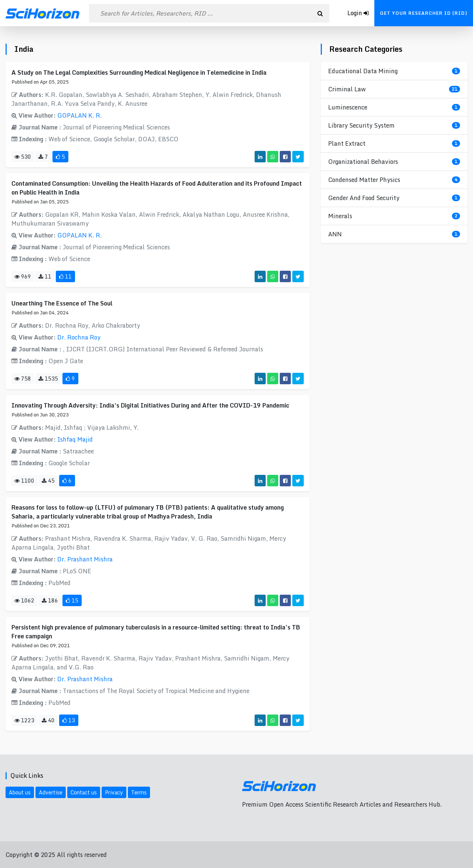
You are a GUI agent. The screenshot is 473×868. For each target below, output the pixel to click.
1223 (24, 720)
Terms (139, 792)
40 (48, 720)
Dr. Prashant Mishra (85, 559)
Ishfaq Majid (75, 439)
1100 (24, 481)
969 (23, 276)
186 (50, 600)
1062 (24, 600)
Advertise (51, 792)
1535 (48, 379)
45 (48, 481)
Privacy (114, 792)
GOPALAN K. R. (80, 115)
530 (23, 157)
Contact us (84, 792)
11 (45, 276)
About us (20, 792)
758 (23, 379)
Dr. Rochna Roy (79, 337)
